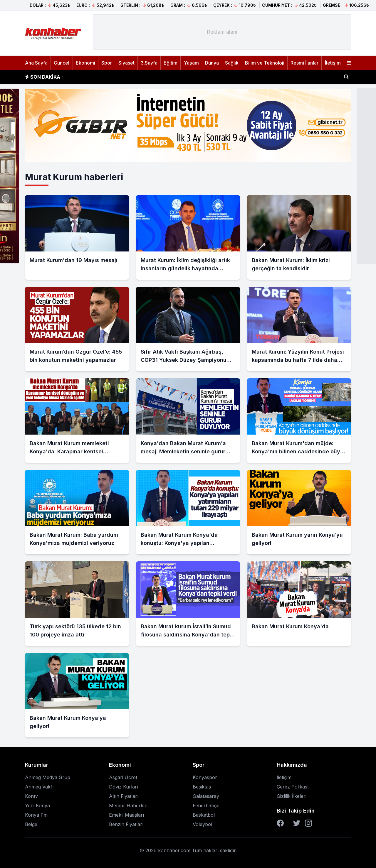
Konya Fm (36, 815)
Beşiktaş (202, 787)
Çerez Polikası (293, 787)
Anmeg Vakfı (39, 787)
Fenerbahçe (206, 805)
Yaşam (191, 63)
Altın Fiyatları (124, 796)
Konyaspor (205, 777)
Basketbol (204, 815)
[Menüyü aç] (349, 63)
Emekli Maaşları (126, 815)
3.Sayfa (149, 63)
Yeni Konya (37, 805)
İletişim (333, 63)
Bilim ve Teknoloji (265, 63)
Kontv (31, 796)
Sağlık (232, 63)
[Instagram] (308, 823)
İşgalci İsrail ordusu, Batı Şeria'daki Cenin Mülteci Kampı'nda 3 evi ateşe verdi (160, 77)
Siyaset (126, 63)
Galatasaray (206, 796)
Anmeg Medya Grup (48, 777)
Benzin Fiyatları (126, 824)
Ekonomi (85, 63)
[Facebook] (280, 823)
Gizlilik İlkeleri (292, 796)
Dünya (212, 63)
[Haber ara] (346, 77)
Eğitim (171, 63)
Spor (107, 63)
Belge (31, 824)
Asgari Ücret (123, 777)
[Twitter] (297, 823)
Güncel (62, 63)
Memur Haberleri (128, 805)
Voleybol (202, 824)
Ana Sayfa (36, 63)
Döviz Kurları (124, 787)
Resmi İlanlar (304, 63)
